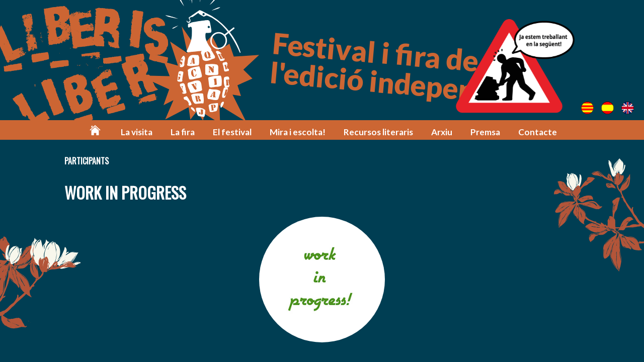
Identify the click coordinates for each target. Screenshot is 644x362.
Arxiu (442, 132)
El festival (232, 132)
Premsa (485, 132)
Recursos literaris (378, 132)
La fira (183, 132)
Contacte (538, 132)
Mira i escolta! (298, 132)
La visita (137, 132)
